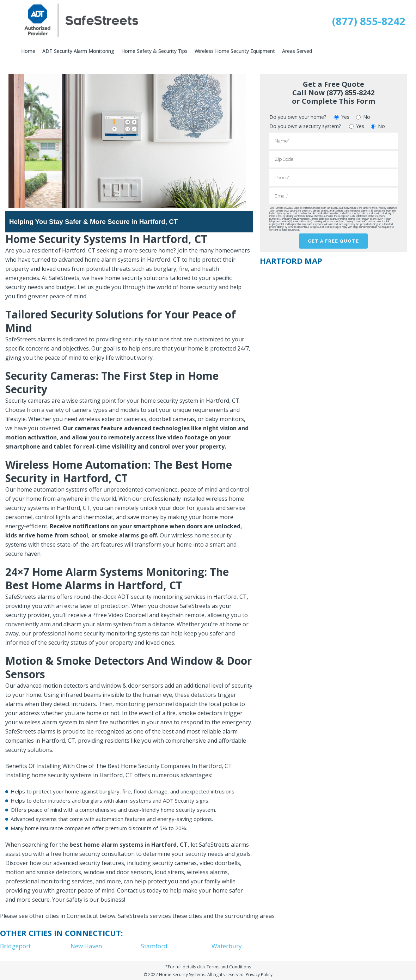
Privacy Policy (259, 975)
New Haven (86, 946)
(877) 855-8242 (369, 21)
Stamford (154, 946)
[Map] (333, 319)
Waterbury (227, 946)
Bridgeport (15, 946)
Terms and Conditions (229, 967)
